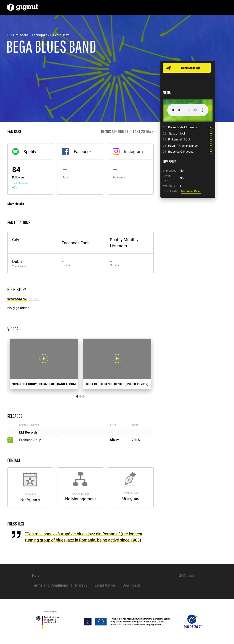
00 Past (34, 299)
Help (36, 575)
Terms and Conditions (50, 585)
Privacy (81, 585)
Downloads (132, 585)
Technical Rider (191, 191)
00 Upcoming (17, 299)
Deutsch (190, 576)
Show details (16, 204)
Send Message (191, 68)
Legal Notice (105, 585)
